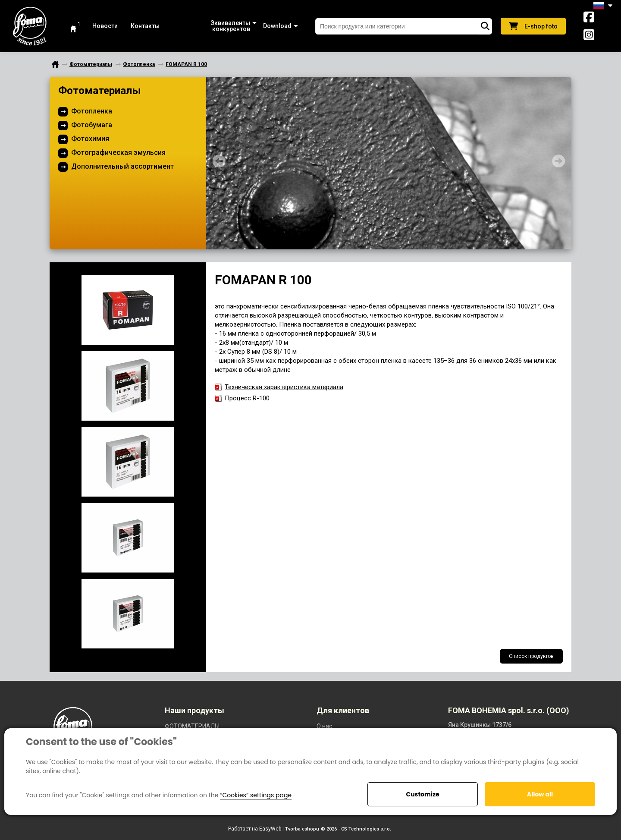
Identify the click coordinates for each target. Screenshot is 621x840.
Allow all (540, 794)
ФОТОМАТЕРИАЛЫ (192, 726)
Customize (422, 794)
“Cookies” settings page (256, 795)
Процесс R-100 (247, 398)
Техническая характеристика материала (284, 387)
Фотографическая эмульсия (118, 153)
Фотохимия (90, 139)
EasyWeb (270, 829)
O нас (324, 726)
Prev (219, 161)
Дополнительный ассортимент (122, 166)
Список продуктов (531, 656)
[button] (211, 26)
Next (558, 161)
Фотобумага (92, 125)
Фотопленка (92, 111)
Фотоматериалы (100, 91)
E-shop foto (533, 26)
